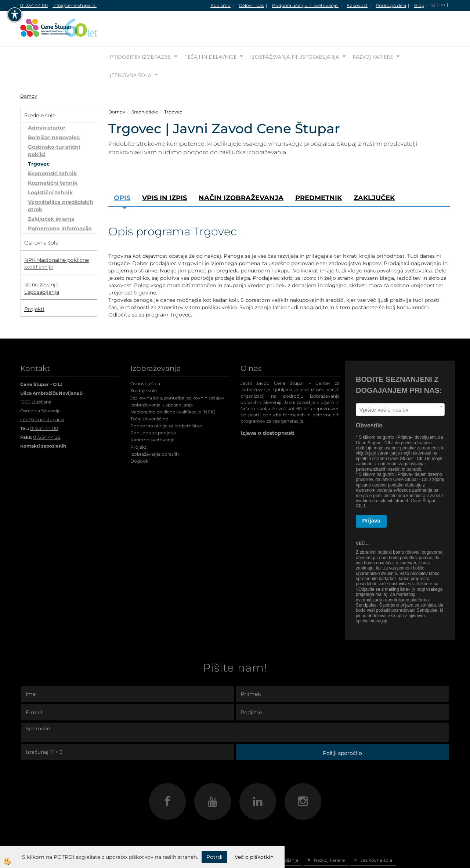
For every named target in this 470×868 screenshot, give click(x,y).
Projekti (139, 419)
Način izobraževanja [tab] (241, 170)
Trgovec (39, 136)
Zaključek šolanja (51, 191)
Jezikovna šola (131, 48)
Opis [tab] (122, 170)
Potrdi (214, 857)
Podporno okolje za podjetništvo (166, 398)
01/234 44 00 (44, 401)
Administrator (47, 100)
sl (433, 5)
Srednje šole (145, 84)
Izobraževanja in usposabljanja (294, 29)
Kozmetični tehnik (53, 155)
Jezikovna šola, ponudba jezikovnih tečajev (177, 370)
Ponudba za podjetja (153, 405)
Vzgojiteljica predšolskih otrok (61, 178)
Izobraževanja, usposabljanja (162, 377)
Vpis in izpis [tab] (164, 170)
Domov (29, 68)
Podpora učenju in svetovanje (305, 5)
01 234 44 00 (34, 5)
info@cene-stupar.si (75, 5)
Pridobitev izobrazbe (140, 29)
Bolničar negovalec (54, 110)
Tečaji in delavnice (210, 29)
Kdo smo (220, 5)
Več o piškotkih (254, 857)
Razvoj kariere (373, 29)
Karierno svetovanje (152, 412)
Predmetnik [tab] (319, 170)
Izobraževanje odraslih (155, 426)
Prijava (371, 493)
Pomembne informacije (60, 201)
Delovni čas (251, 5)
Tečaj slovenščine (149, 391)
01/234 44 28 (47, 410)
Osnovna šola (145, 356)
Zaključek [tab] (374, 170)
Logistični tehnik (50, 165)
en (442, 5)
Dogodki (140, 433)
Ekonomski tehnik (52, 146)
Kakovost (357, 5)
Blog (419, 5)
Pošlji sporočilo (342, 726)
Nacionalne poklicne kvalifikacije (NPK (172, 384)
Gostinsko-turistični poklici (54, 123)
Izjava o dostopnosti (267, 405)
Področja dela (391, 5)
